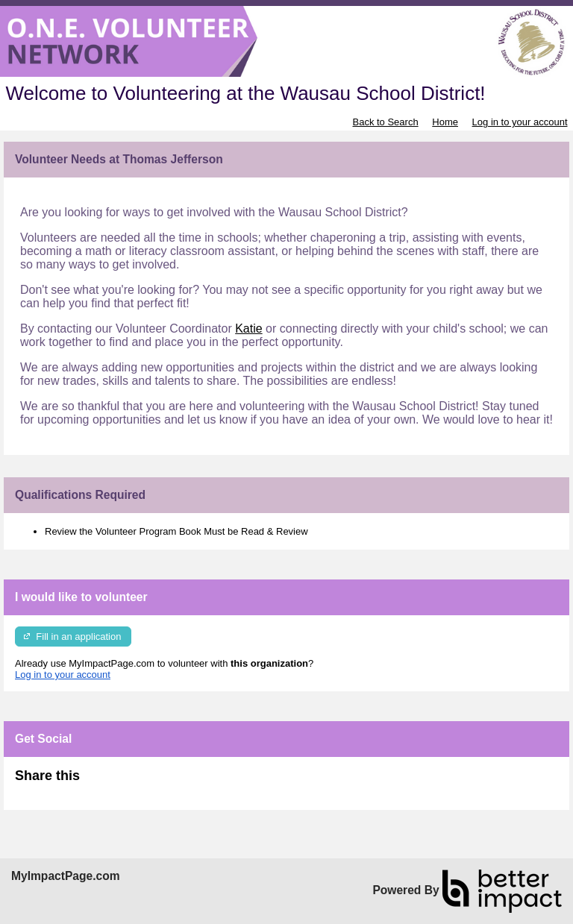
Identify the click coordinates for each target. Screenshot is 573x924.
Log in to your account (520, 122)
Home (445, 122)
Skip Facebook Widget (128, 782)
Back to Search (385, 122)
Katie (248, 329)
